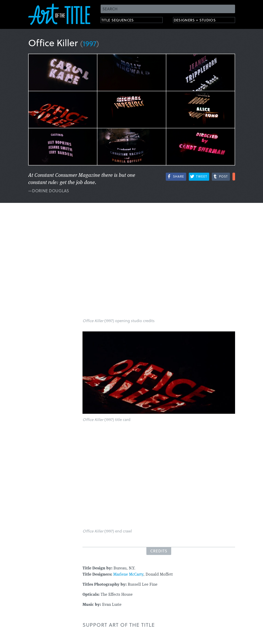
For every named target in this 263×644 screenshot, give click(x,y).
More (234, 177)
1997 (90, 43)
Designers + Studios (200, 21)
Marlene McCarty (128, 575)
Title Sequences (122, 21)
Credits (159, 551)
